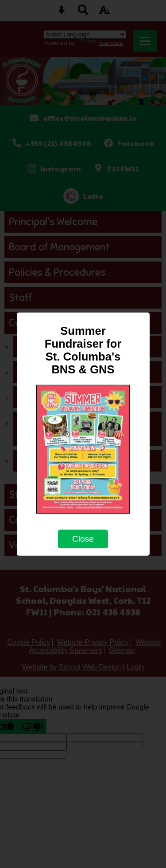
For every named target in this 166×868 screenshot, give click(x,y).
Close (83, 539)
